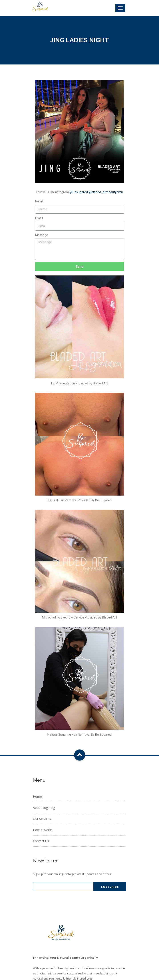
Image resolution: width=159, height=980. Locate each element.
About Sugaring (44, 808)
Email (39, 218)
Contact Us (41, 841)
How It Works (43, 830)
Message (42, 235)
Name (39, 201)
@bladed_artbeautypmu (106, 192)
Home (37, 796)
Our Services (42, 819)
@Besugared (79, 192)
